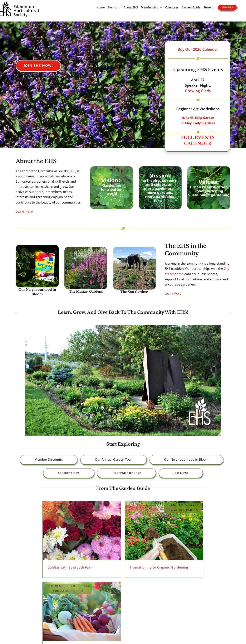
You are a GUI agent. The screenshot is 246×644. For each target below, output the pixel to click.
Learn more (24, 211)
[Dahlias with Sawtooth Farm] (82, 531)
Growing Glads (198, 91)
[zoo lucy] (135, 248)
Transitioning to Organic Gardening (159, 567)
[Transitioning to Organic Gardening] (164, 531)
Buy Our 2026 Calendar (198, 49)
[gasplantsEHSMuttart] (86, 249)
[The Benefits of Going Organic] (82, 611)
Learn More (173, 293)
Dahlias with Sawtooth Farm (71, 567)
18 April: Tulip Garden (198, 118)
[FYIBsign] (37, 246)
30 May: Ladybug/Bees (198, 123)
